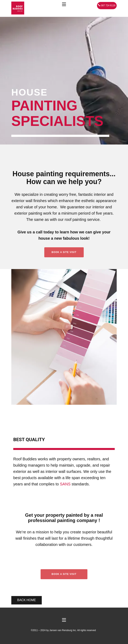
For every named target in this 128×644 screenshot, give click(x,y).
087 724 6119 (107, 5)
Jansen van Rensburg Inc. (63, 630)
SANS (65, 484)
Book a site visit (64, 574)
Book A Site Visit (64, 252)
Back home (27, 600)
